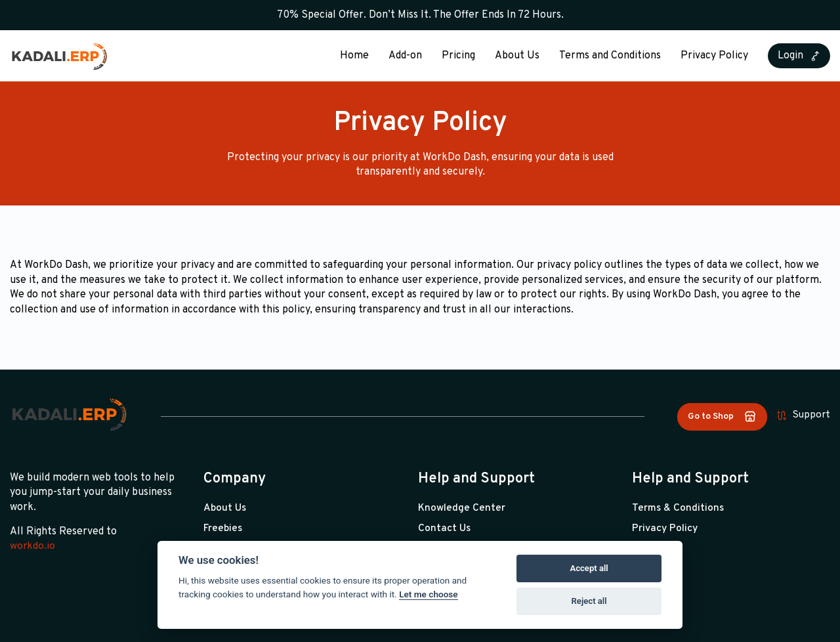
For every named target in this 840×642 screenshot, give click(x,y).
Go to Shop (720, 417)
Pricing (458, 56)
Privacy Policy (714, 56)
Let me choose (428, 594)
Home (354, 56)
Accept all (589, 568)
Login (799, 56)
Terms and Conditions (610, 56)
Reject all (589, 601)
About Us (517, 56)
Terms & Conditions (679, 508)
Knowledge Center (462, 508)
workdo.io (33, 546)
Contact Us (445, 528)
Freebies (224, 528)
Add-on (405, 56)
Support (803, 416)
